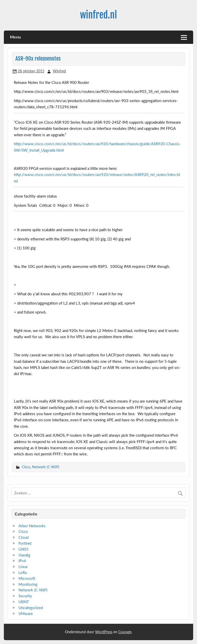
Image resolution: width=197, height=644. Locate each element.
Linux (23, 567)
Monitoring (28, 584)
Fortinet (25, 543)
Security (25, 596)
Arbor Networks (32, 526)
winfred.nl (98, 15)
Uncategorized (31, 608)
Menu (15, 37)
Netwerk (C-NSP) (46, 467)
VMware (26, 613)
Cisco (26, 467)
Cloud (23, 537)
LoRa (23, 572)
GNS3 (23, 549)
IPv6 (22, 561)
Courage (125, 632)
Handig (24, 555)
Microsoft (27, 578)
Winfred (59, 71)
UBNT (24, 602)
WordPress (104, 632)
